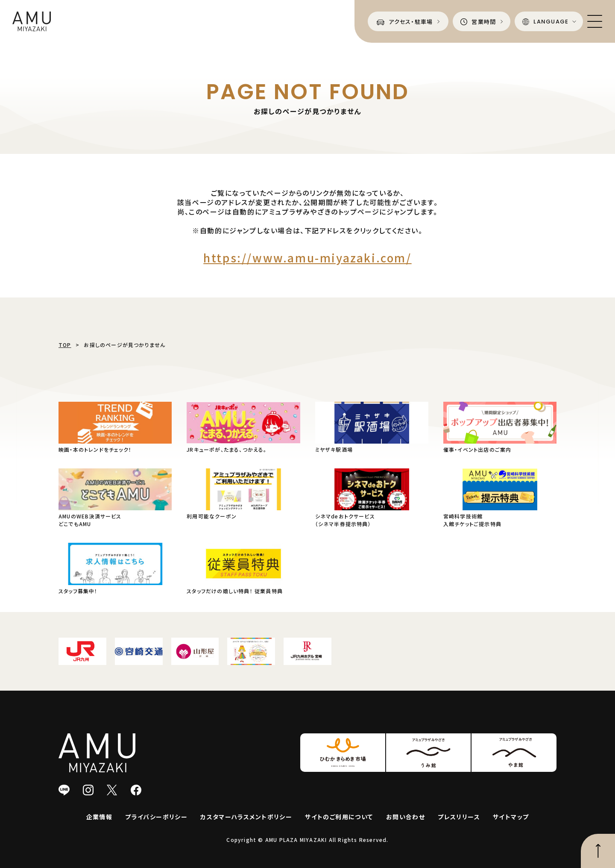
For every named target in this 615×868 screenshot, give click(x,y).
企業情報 (100, 817)
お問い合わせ (406, 817)
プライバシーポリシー (156, 817)
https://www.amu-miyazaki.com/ (307, 257)
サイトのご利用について (339, 817)
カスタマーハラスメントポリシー (246, 817)
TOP (65, 345)
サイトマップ (511, 817)
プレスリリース (459, 817)
